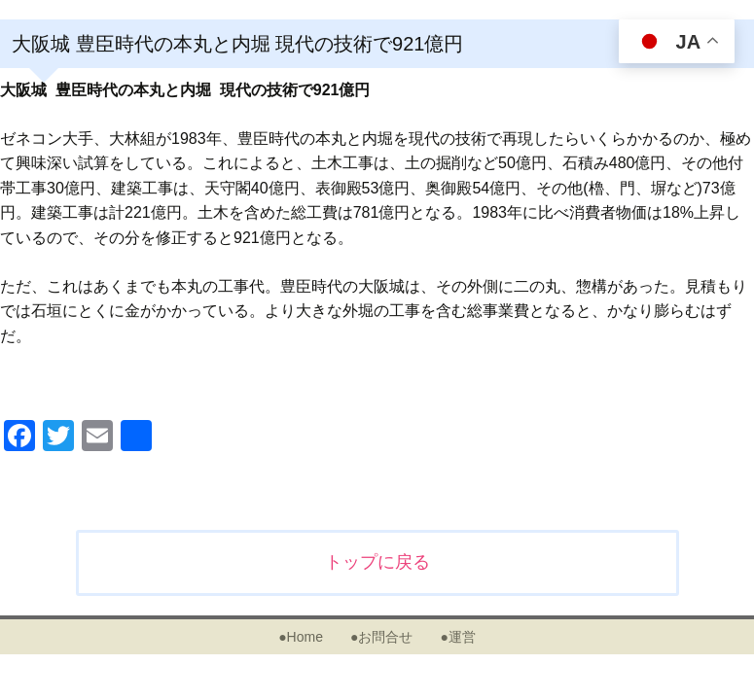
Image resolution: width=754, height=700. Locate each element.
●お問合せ (381, 637)
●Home (301, 637)
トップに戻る (377, 562)
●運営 (457, 637)
